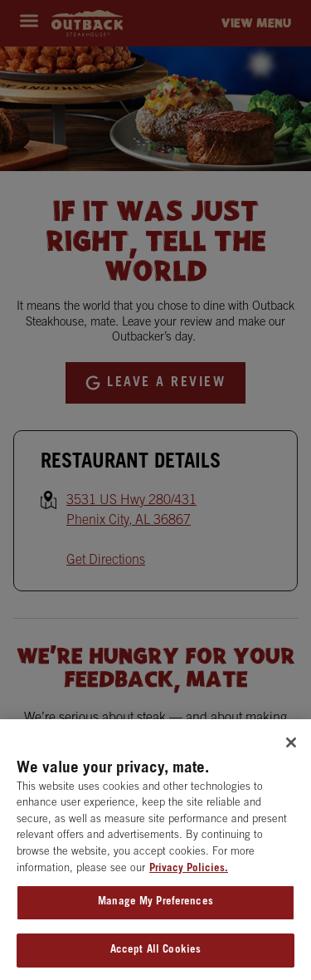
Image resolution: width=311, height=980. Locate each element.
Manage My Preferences (155, 905)
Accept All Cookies (155, 953)
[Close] (291, 745)
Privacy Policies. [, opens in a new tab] (189, 872)
